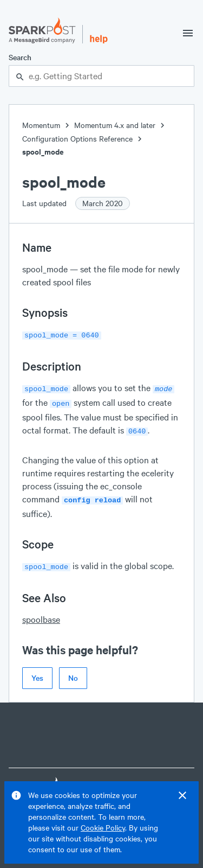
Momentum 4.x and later (115, 125)
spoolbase (41, 613)
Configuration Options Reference (77, 139)
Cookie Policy (103, 828)
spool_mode (43, 152)
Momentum (41, 125)
